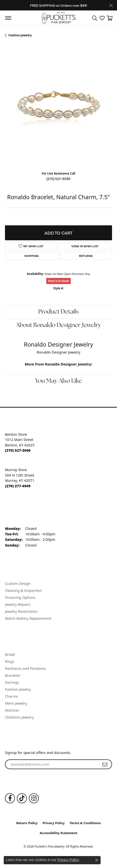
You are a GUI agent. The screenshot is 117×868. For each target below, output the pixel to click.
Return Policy (27, 823)
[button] (95, 18)
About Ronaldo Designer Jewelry (58, 325)
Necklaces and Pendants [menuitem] (25, 668)
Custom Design (18, 584)
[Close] (111, 5)
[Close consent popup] (97, 860)
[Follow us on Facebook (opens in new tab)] (10, 798)
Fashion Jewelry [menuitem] (18, 689)
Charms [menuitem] (11, 696)
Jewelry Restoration (21, 611)
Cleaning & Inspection (23, 590)
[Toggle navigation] (8, 18)
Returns (86, 256)
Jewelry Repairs (18, 604)
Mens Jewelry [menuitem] (16, 703)
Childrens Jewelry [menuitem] (19, 717)
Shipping (32, 256)
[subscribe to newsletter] (105, 764)
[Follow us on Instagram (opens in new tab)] (34, 798)
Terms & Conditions (85, 823)
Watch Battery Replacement (28, 618)
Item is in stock (59, 281)
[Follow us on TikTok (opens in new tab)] (22, 798)
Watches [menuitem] (12, 710)
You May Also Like (59, 381)
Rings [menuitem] (10, 661)
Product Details (58, 312)
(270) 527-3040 (58, 179)
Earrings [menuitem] (12, 682)
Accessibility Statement (59, 833)
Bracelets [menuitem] (13, 675)
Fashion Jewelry (20, 35)
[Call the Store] (18, 450)
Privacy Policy (54, 823)
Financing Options (20, 597)
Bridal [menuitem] (10, 654)
